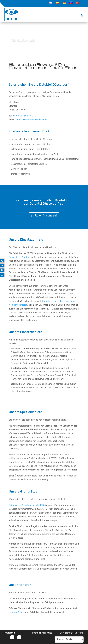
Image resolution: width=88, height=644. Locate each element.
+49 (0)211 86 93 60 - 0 (25, 116)
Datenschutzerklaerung (72, 633)
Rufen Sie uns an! (46, 216)
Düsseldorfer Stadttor (20, 257)
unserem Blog (16, 612)
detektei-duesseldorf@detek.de (32, 120)
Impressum (10, 633)
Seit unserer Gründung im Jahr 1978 (27, 505)
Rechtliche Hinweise (42, 633)
